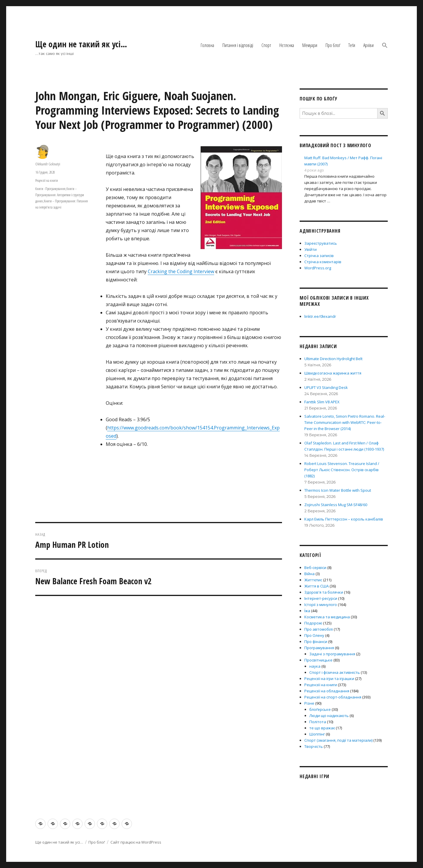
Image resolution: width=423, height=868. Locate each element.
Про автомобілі (319, 629)
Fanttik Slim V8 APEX (322, 402)
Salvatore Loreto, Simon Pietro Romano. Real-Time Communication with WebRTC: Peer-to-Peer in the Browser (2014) (345, 422)
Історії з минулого (321, 605)
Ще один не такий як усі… (81, 44)
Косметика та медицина (327, 617)
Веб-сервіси (315, 568)
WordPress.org (318, 268)
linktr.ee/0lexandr (320, 316)
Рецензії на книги (47, 180)
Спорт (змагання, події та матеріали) (338, 740)
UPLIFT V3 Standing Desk (326, 387)
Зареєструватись (321, 243)
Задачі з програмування (332, 654)
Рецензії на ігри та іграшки (329, 679)
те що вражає (322, 728)
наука (315, 666)
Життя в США (317, 586)
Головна (207, 45)
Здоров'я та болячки (324, 592)
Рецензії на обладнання (327, 691)
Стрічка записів (319, 256)
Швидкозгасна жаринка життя (333, 373)
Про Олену (314, 635)
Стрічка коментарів (323, 262)
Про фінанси (316, 642)
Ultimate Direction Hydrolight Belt (333, 359)
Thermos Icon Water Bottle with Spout (338, 490)
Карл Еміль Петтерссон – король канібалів (344, 519)
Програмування (319, 648)
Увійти (310, 249)
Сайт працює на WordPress (136, 842)
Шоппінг (317, 734)
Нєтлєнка (287, 45)
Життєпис (313, 580)
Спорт (266, 45)
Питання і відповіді (238, 45)
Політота (318, 722)
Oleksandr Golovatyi (48, 164)
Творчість (314, 746)
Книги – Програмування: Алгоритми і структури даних (60, 195)
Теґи (352, 45)
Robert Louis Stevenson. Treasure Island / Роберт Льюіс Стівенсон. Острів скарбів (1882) (342, 470)
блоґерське (320, 709)
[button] (385, 46)
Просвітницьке (318, 660)
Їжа (307, 611)
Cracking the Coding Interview (181, 271)
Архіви (369, 45)
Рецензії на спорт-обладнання (333, 697)
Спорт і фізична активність (335, 672)
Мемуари (310, 45)
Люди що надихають (329, 716)
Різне (309, 703)
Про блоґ (333, 45)
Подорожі (313, 623)
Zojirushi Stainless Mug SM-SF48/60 (336, 505)
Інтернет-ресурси (321, 598)
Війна (309, 574)
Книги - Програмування (50, 189)
